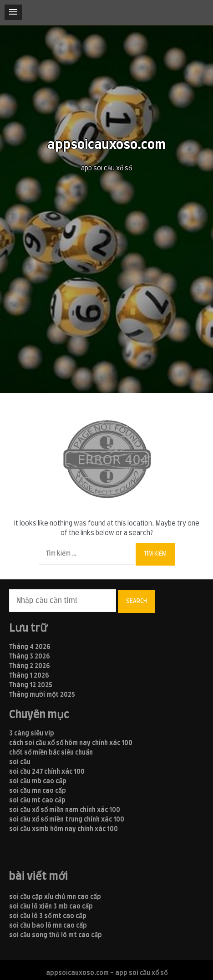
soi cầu (20, 762)
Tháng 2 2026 (30, 666)
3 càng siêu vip (32, 734)
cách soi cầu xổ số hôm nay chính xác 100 (71, 743)
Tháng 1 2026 (29, 676)
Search (137, 601)
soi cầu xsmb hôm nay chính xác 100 (63, 829)
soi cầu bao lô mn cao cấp (48, 926)
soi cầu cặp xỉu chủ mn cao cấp (55, 897)
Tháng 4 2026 (30, 647)
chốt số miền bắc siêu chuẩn (51, 753)
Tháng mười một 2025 (42, 695)
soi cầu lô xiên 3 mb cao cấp (51, 907)
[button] (13, 12)
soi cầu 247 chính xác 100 (47, 772)
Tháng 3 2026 (30, 657)
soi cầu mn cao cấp (38, 791)
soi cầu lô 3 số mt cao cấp (48, 916)
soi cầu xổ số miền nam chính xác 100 (65, 810)
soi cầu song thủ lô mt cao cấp (56, 935)
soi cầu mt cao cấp (37, 801)
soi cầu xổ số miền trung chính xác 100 (67, 820)
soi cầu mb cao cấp (38, 781)
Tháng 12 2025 (31, 685)
